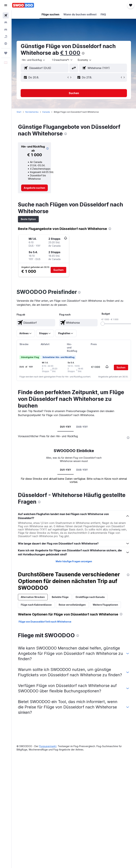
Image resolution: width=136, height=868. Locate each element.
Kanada (46, 112)
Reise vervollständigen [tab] (72, 605)
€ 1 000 (70, 53)
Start (19, 112)
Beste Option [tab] (28, 219)
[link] (34, 188)
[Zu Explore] (6, 44)
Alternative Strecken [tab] (33, 597)
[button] (6, 5)
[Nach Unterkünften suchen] (6, 22)
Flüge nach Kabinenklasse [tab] (36, 605)
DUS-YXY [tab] (82, 427)
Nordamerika (32, 112)
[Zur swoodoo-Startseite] (23, 5)
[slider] (103, 324)
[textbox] (36, 323)
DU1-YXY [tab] (65, 427)
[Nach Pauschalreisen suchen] (6, 37)
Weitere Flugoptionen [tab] (105, 605)
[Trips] (6, 53)
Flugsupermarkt (48, 746)
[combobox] (85, 60)
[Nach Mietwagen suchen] (6, 29)
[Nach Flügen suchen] (6, 15)
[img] (47, 149)
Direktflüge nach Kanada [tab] (90, 597)
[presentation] (83, 53)
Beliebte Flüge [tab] (60, 597)
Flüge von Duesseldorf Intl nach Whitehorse (45, 622)
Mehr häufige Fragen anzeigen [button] (74, 561)
